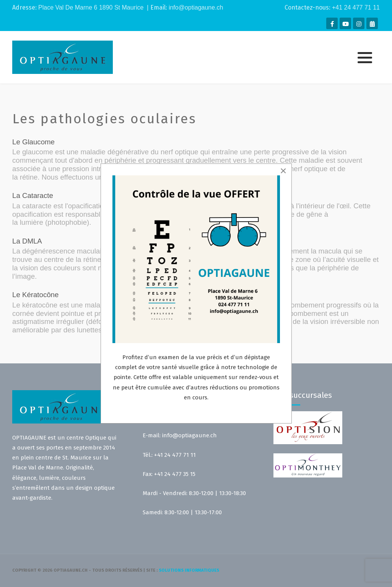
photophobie (67, 222)
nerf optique (180, 152)
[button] (365, 58)
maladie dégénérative (114, 152)
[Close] (283, 171)
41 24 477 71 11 (358, 7)
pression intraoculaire (96, 169)
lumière (32, 222)
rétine (29, 177)
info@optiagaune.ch (196, 7)
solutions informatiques (189, 570)
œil (345, 206)
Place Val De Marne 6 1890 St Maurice (91, 7)
